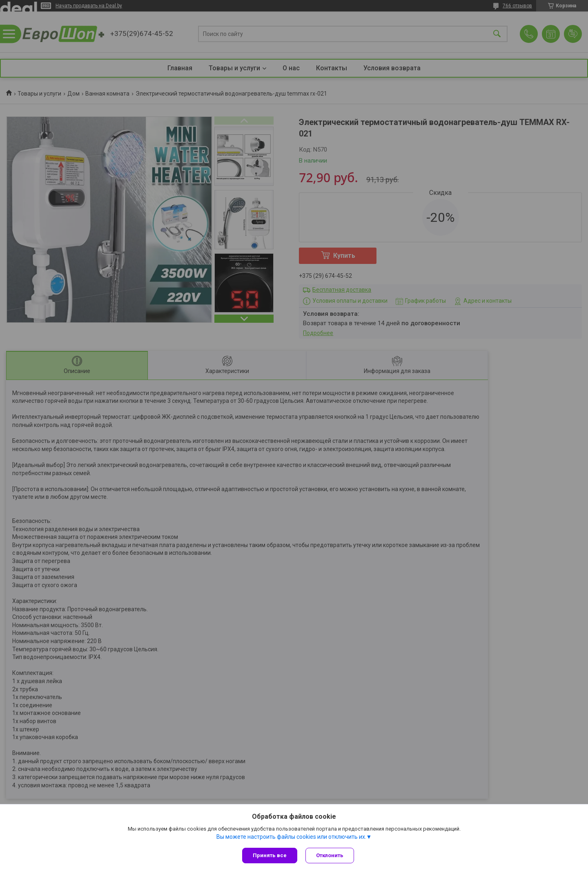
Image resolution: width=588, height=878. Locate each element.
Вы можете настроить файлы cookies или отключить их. (291, 837)
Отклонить (330, 855)
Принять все (270, 855)
